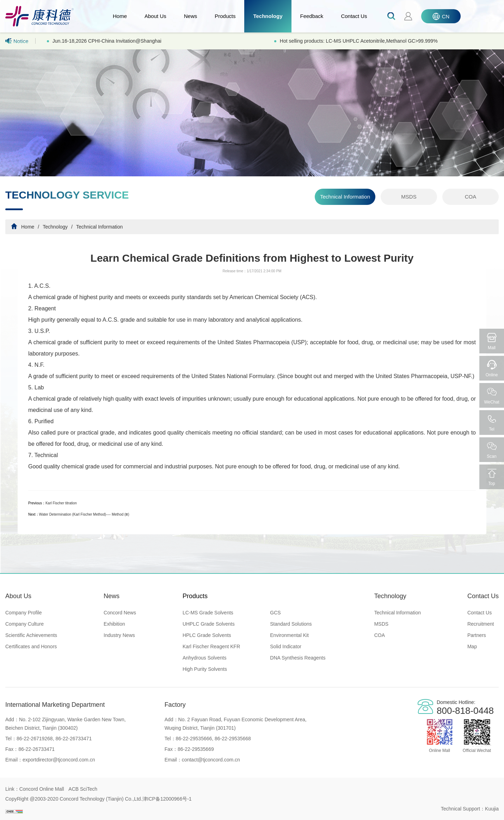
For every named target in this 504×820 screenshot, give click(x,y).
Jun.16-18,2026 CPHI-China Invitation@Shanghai (107, 41)
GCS (275, 613)
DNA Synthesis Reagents (298, 658)
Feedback (312, 16)
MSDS (409, 197)
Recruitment (481, 624)
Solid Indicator (286, 646)
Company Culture (24, 624)
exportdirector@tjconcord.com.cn (59, 760)
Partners (477, 635)
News (191, 16)
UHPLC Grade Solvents (209, 624)
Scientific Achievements (31, 635)
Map (472, 646)
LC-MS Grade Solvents (208, 613)
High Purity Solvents (205, 669)
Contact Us (354, 16)
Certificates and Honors (31, 646)
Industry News (119, 635)
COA (471, 197)
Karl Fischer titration (61, 503)
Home (120, 16)
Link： (12, 789)
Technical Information (345, 197)
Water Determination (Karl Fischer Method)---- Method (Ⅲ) (84, 514)
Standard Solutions (291, 624)
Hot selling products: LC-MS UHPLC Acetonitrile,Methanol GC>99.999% (359, 41)
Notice (17, 41)
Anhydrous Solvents (205, 658)
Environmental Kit (289, 635)
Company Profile (24, 613)
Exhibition (114, 624)
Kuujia (492, 809)
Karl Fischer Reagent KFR (211, 646)
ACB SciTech (83, 789)
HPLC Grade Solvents (207, 635)
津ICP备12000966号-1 (167, 799)
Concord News (120, 613)
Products (225, 16)
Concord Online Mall (42, 789)
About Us (155, 16)
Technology (268, 16)
